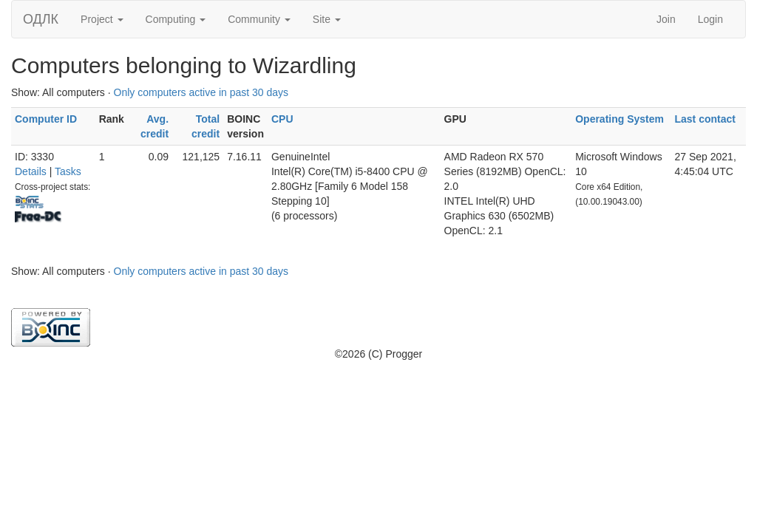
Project (102, 19)
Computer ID (46, 119)
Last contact (705, 119)
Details (31, 171)
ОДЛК (41, 19)
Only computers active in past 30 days (201, 92)
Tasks (68, 171)
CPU (282, 119)
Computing (176, 19)
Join (666, 19)
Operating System (619, 119)
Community (259, 19)
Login (710, 19)
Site (327, 19)
